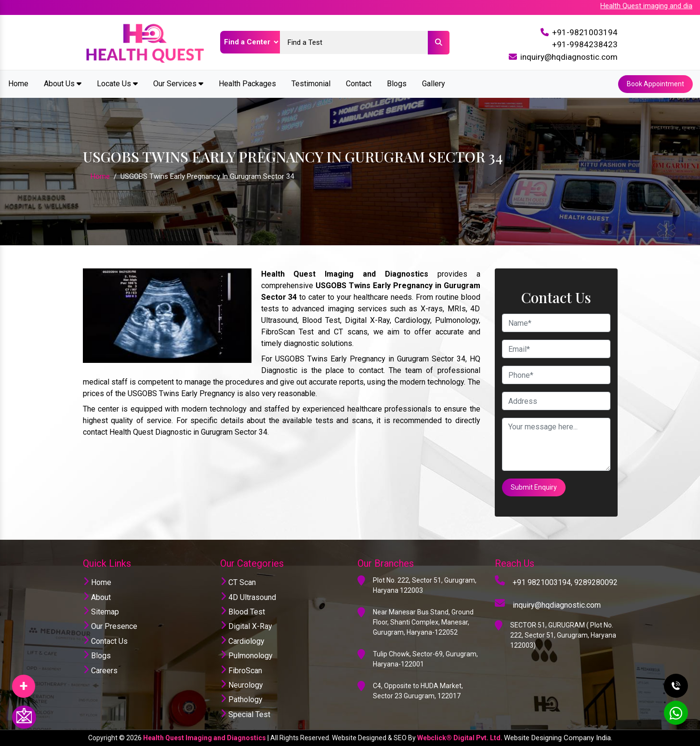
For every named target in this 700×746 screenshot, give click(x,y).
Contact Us (105, 641)
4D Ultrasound (248, 597)
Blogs (397, 84)
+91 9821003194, (542, 582)
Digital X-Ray (246, 626)
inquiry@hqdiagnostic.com (569, 57)
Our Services (178, 84)
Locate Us (117, 84)
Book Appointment (655, 84)
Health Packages (247, 84)
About (97, 597)
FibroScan (241, 671)
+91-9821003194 (585, 32)
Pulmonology (246, 656)
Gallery (434, 84)
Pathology (241, 699)
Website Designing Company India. (558, 738)
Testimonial (311, 84)
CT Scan (238, 582)
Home (18, 84)
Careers (100, 671)
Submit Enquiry (534, 487)
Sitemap (101, 612)
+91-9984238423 (585, 44)
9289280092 (596, 582)
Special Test (245, 714)
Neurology (242, 685)
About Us (63, 84)
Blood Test (243, 612)
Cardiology (242, 641)
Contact (359, 84)
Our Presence (110, 626)
